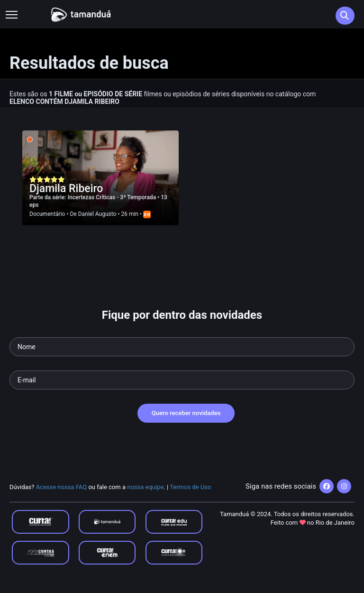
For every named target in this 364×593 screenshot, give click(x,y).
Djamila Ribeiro (66, 189)
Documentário (47, 214)
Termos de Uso (190, 487)
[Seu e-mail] (182, 380)
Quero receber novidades (186, 413)
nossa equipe (145, 487)
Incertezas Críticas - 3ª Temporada (113, 197)
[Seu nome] (182, 347)
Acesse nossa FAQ (62, 487)
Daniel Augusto (97, 214)
